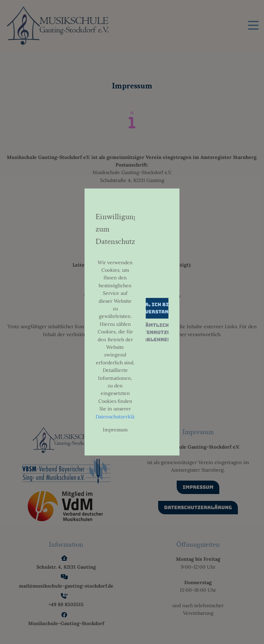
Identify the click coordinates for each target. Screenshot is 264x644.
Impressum (115, 430)
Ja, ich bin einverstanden (157, 308)
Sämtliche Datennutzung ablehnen (157, 332)
